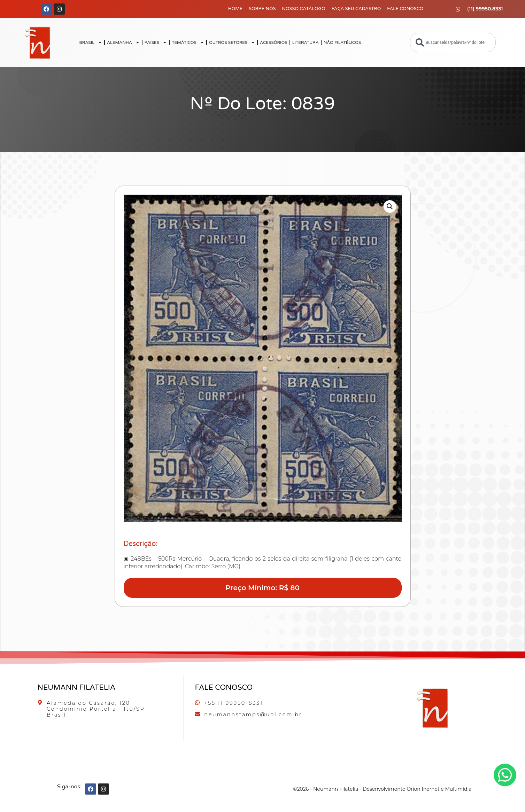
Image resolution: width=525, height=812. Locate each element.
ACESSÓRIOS (273, 42)
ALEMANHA (123, 42)
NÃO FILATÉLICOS (342, 42)
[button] (390, 206)
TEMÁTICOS (188, 42)
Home (235, 9)
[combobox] (453, 42)
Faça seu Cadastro (356, 9)
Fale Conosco (405, 9)
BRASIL (91, 42)
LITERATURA (306, 42)
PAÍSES (156, 42)
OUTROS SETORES (232, 42)
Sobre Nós (262, 9)
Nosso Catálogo (304, 9)
